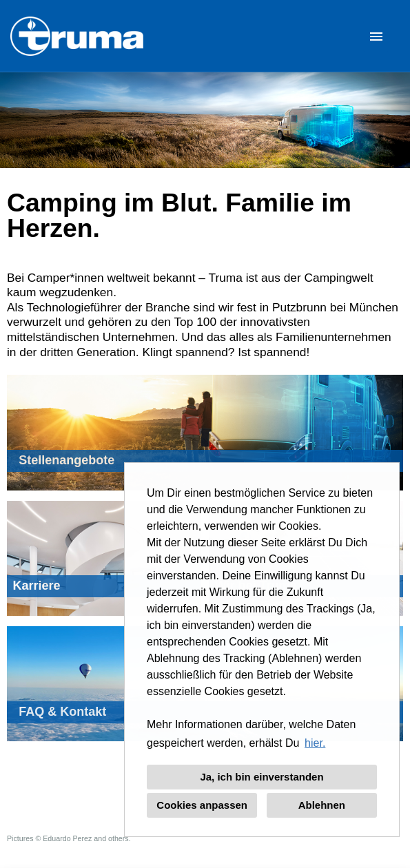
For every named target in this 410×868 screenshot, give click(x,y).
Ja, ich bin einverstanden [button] (262, 777)
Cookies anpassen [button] (202, 805)
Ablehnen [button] (322, 805)
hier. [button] (315, 743)
